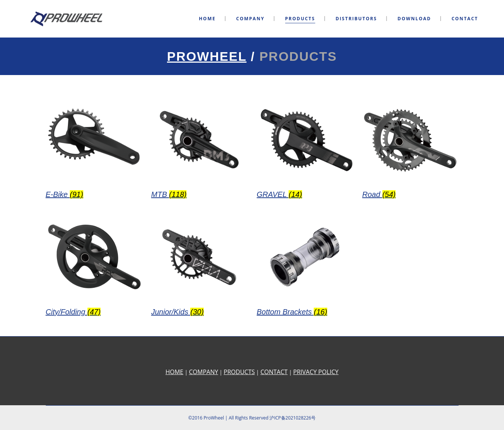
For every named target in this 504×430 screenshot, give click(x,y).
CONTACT (274, 372)
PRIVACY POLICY (316, 372)
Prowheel (207, 56)
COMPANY (203, 372)
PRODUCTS (239, 372)
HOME (175, 372)
